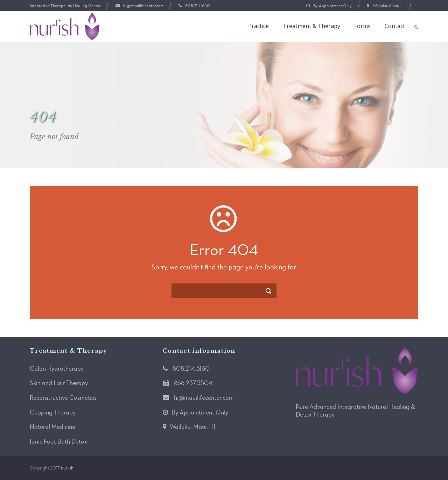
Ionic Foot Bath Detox (58, 441)
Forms (362, 26)
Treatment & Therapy (311, 26)
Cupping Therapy (53, 412)
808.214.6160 (198, 6)
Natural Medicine (52, 427)
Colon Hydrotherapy (57, 369)
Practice (258, 26)
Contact (395, 26)
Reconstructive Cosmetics (63, 398)
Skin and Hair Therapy (59, 383)
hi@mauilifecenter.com (143, 6)
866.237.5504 (193, 383)
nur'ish (67, 468)
